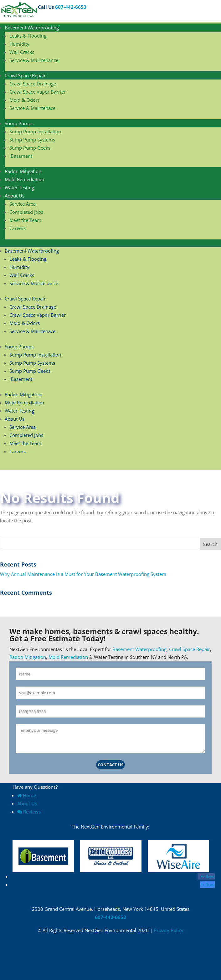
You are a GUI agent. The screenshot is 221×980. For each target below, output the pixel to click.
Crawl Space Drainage (33, 84)
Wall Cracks (22, 52)
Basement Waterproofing (32, 28)
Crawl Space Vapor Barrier (38, 92)
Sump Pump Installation (35, 131)
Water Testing (19, 187)
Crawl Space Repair (25, 75)
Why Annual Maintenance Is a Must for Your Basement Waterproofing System (84, 574)
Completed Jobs (26, 212)
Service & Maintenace (32, 108)
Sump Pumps (19, 123)
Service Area (23, 204)
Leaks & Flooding (28, 36)
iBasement (21, 156)
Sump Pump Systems (32, 140)
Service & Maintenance (34, 60)
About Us (15, 196)
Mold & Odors (25, 100)
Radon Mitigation (23, 171)
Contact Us (110, 765)
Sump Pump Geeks (30, 148)
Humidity (19, 44)
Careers (18, 228)
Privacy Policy (169, 930)
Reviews (29, 812)
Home (27, 795)
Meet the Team (25, 220)
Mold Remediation (24, 179)
